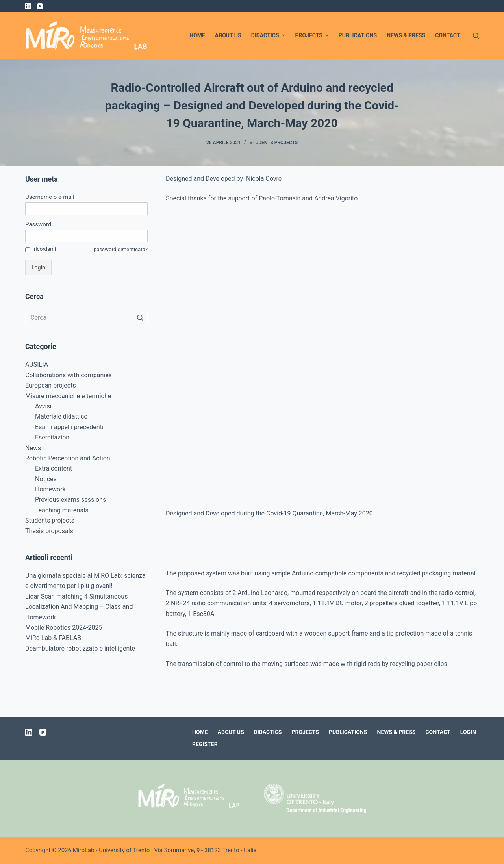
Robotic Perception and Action (68, 458)
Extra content (54, 468)
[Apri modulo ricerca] (476, 36)
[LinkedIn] (28, 6)
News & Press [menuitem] (406, 35)
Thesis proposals (49, 531)
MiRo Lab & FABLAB (53, 638)
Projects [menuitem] (313, 35)
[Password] (86, 236)
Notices (46, 479)
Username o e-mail (50, 197)
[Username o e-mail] (86, 209)
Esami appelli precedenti (69, 427)
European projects (51, 385)
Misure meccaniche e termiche (68, 396)
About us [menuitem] (228, 35)
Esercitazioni (53, 437)
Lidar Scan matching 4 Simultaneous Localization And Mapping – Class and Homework (79, 607)
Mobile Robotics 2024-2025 (64, 628)
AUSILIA (37, 364)
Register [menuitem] (205, 744)
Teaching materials (62, 510)
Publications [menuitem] (358, 35)
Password (38, 224)
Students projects (274, 143)
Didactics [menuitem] (269, 35)
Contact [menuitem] (447, 35)
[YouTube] (40, 6)
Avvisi (43, 406)
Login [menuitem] (468, 732)
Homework (50, 489)
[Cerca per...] (86, 317)
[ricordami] (28, 250)
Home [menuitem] (197, 35)
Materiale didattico (61, 416)
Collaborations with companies (69, 375)
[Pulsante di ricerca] (140, 317)
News (33, 448)
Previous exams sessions (70, 500)
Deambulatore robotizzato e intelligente (80, 648)
